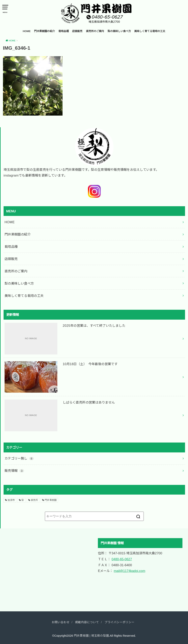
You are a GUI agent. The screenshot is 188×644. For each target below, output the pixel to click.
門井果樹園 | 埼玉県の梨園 (91, 636)
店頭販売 (77, 31)
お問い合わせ (61, 622)
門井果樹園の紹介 (44, 31)
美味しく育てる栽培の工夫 (150, 31)
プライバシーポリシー (120, 622)
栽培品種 (64, 31)
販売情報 (14, 471)
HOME (27, 31)
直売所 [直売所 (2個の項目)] (34, 500)
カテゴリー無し (19, 458)
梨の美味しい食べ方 (119, 31)
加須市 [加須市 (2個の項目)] (11, 500)
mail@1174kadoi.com (130, 571)
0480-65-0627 (122, 559)
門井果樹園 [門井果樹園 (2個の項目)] (51, 500)
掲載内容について (87, 622)
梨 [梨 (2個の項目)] (23, 500)
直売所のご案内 (95, 31)
